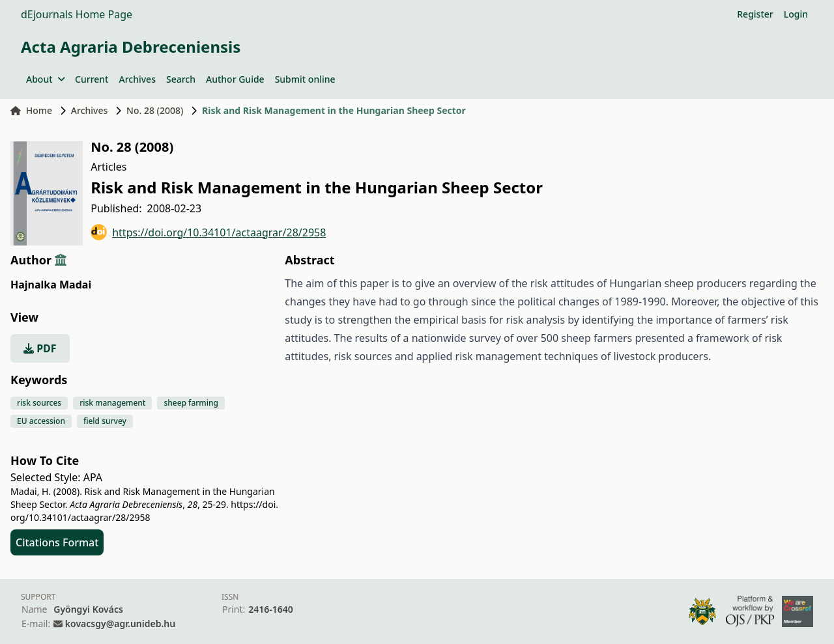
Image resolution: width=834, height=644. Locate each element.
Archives (137, 79)
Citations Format (57, 542)
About (45, 79)
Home (31, 110)
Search (181, 79)
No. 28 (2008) (155, 110)
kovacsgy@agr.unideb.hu (120, 623)
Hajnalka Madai (51, 285)
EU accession (41, 421)
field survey (105, 421)
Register (755, 14)
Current (92, 79)
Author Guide (235, 79)
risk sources (39, 403)
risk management (112, 403)
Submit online (305, 79)
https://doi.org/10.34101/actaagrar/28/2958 (208, 232)
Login (796, 14)
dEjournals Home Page (77, 14)
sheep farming (191, 403)
